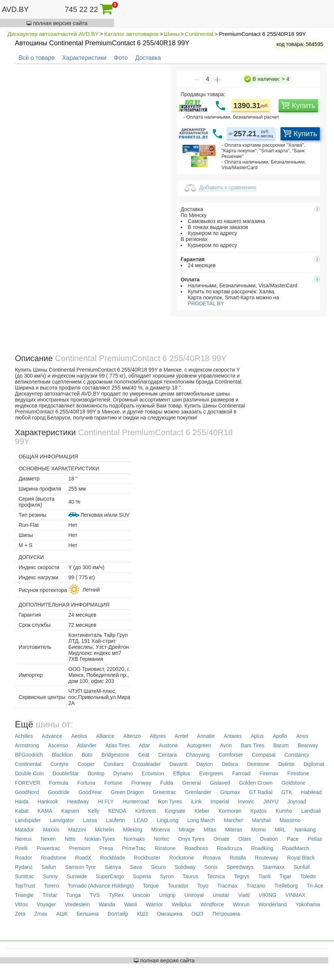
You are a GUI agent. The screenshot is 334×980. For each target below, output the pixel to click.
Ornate (222, 839)
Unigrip (167, 895)
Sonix (211, 867)
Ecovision (153, 773)
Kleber (202, 811)
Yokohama (308, 904)
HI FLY (106, 802)
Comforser (231, 755)
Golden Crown (256, 783)
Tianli (265, 876)
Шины (172, 34)
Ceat (144, 755)
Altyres (158, 736)
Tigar (285, 876)
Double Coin (29, 773)
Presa (106, 848)
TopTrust (25, 886)
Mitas (210, 830)
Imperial (220, 802)
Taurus (190, 876)
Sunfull (302, 867)
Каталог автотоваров (131, 34)
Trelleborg (286, 886)
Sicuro (158, 867)
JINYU (271, 802)
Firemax (269, 773)
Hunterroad (136, 802)
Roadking (262, 848)
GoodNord (27, 792)
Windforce (212, 904)
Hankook (48, 802)
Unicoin (141, 895)
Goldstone (294, 783)
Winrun (241, 904)
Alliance (105, 736)
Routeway (266, 858)
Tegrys (241, 876)
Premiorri (80, 848)
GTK (287, 792)
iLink (196, 802)
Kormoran (230, 811)
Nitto (70, 839)
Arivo (302, 736)
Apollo (280, 736)
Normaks (134, 839)
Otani (244, 839)
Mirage (187, 830)
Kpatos (259, 811)
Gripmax (230, 792)
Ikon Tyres (170, 802)
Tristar (50, 895)
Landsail (311, 811)
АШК (62, 914)
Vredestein (77, 904)
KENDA (117, 811)
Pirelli (21, 848)
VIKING (268, 895)
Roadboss (196, 848)
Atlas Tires (118, 745)
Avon (226, 745)
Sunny (50, 876)
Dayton (205, 764)
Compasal (264, 755)
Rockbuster (147, 858)
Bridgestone (115, 755)
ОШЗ (197, 914)
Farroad (241, 773)
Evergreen (211, 773)
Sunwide (77, 876)
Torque (151, 886)
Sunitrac (24, 876)
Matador (24, 830)
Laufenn (115, 820)
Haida (22, 802)
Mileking (133, 830)
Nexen (48, 839)
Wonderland (272, 904)
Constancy (297, 755)
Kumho (284, 811)
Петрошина (226, 914)
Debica (230, 764)
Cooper (86, 764)
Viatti (244, 895)
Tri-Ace (315, 886)
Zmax (41, 914)
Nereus (23, 839)
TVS (95, 895)
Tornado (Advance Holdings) (101, 886)
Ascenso (58, 745)
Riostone (165, 848)
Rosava (212, 858)
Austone (168, 745)
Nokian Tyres (100, 839)
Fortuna (86, 783)
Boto (87, 755)
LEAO (141, 820)
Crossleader (146, 764)
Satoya (113, 867)
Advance (52, 736)
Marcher (233, 820)
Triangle (24, 895)
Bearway (308, 745)
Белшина (88, 914)
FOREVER (28, 783)
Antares (233, 736)
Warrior (154, 904)
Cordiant (114, 764)
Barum (281, 745)
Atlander (87, 745)
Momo (259, 830)
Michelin (105, 830)
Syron (167, 876)
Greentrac (165, 792)
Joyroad (297, 802)
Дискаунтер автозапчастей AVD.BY (53, 34)
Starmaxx (274, 867)
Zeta (20, 914)
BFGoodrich (29, 755)
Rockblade (113, 858)
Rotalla (238, 858)
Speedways (240, 867)
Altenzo (132, 736)
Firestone (298, 773)
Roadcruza (230, 848)
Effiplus (182, 773)
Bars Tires (253, 745)
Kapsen (70, 811)
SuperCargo (110, 876)
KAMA (45, 811)
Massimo (290, 820)
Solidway (185, 867)
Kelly (94, 811)
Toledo (308, 876)
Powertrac (48, 848)
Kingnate (175, 811)
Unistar (221, 895)
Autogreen (199, 745)
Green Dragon (127, 792)
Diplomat (314, 764)
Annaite (206, 736)
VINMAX (295, 895)
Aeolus (79, 736)
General (191, 783)
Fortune (113, 783)
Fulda (167, 783)
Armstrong (27, 745)
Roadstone (53, 858)
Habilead (311, 792)
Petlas (315, 839)
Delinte (286, 764)
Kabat (22, 811)
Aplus (257, 736)
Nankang (305, 830)
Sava (136, 867)
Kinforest (145, 811)
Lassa (90, 820)
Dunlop (96, 773)
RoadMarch (296, 848)
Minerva (160, 830)
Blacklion (62, 755)
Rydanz (24, 867)
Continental (199, 34)
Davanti (178, 764)
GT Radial (261, 792)
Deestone (258, 764)
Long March (201, 820)
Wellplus (182, 904)
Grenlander (198, 792)
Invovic (246, 802)
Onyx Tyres (191, 839)
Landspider (28, 820)
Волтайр (118, 914)
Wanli (131, 904)
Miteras (234, 830)
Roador (24, 858)
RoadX (83, 858)
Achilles (24, 736)
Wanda (107, 904)
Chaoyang (198, 755)
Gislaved (220, 783)
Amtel (181, 736)
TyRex (116, 895)
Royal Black (301, 858)
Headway (78, 802)
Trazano (256, 886)
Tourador (178, 886)
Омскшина (170, 914)
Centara (168, 755)
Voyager (46, 904)
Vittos (22, 904)
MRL (281, 830)
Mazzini (77, 830)
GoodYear (90, 792)
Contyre (59, 764)
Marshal (261, 820)
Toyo (203, 886)
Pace (293, 839)
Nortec (161, 839)
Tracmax (227, 886)
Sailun (49, 867)
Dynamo (123, 773)
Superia (142, 876)
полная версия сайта (57, 23)
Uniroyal (194, 895)
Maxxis (51, 830)
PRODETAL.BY (205, 303)
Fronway (141, 783)
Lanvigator (62, 820)
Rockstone (182, 858)
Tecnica (216, 876)
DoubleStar (66, 773)
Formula (59, 783)
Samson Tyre (80, 867)
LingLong (168, 820)
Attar (144, 745)
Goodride (59, 792)
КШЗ (142, 914)
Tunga (73, 895)
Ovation (269, 839)
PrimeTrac (134, 848)
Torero (52, 886)
